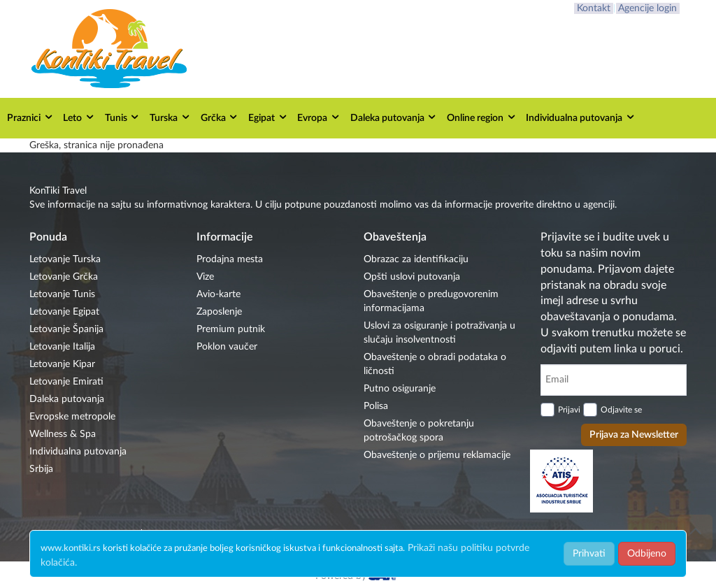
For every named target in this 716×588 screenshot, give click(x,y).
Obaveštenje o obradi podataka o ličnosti (435, 364)
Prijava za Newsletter (634, 435)
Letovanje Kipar (62, 364)
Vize (205, 277)
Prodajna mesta (230, 259)
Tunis (123, 117)
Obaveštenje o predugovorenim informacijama (431, 301)
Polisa (376, 406)
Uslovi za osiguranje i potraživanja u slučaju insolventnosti (439, 333)
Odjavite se (621, 410)
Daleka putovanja (394, 117)
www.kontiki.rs (71, 548)
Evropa (319, 117)
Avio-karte (219, 294)
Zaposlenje (219, 312)
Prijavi (569, 410)
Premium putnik (231, 329)
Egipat (268, 117)
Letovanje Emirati (66, 382)
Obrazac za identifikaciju (416, 259)
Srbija (41, 469)
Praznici (30, 117)
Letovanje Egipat (64, 312)
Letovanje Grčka (64, 277)
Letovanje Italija (62, 347)
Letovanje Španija (66, 329)
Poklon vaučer (227, 347)
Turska (170, 117)
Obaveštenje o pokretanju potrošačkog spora (419, 431)
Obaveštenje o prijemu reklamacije (437, 455)
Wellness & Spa (63, 434)
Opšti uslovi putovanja (412, 277)
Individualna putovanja (581, 117)
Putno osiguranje (400, 389)
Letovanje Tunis (62, 294)
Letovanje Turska (65, 259)
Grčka (220, 117)
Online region (482, 117)
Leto (79, 117)
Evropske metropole (72, 417)
